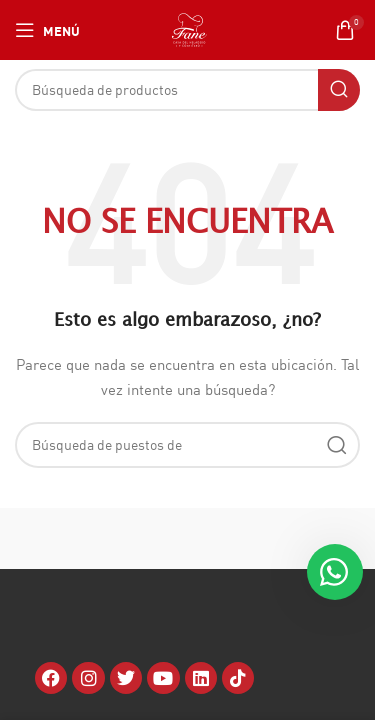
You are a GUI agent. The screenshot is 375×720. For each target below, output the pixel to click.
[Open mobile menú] (47, 30)
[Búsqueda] (187, 90)
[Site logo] (189, 29)
